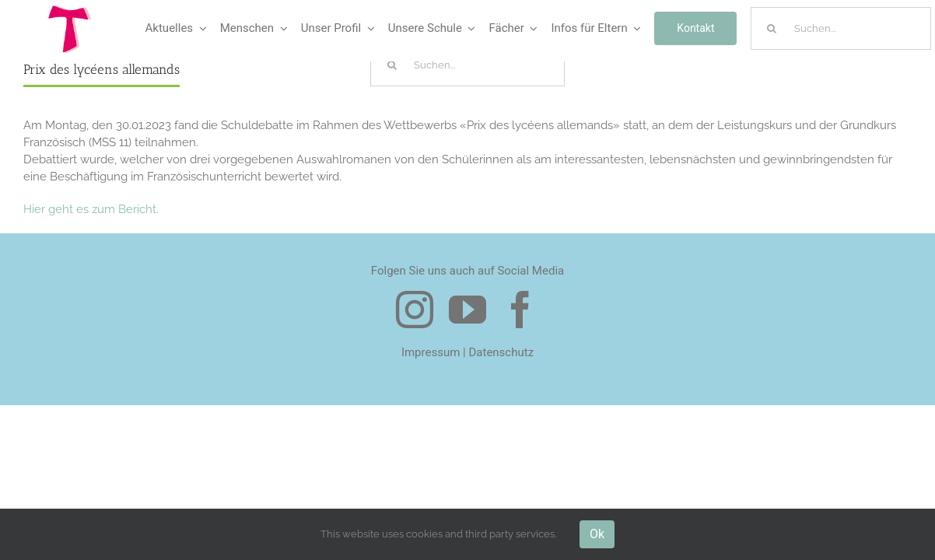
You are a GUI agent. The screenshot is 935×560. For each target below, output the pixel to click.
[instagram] (415, 310)
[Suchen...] (841, 28)
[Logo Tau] (70, 10)
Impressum (431, 352)
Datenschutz (501, 352)
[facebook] (520, 310)
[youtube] (467, 310)
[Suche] (772, 28)
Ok (597, 534)
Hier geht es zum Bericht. (91, 209)
